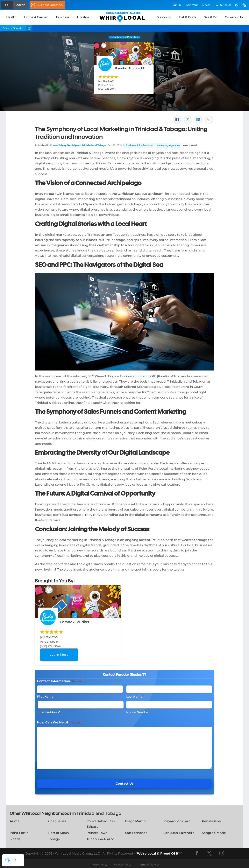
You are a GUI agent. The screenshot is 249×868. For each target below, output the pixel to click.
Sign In (176, 5)
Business (63, 17)
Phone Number (138, 710)
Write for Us (223, 5)
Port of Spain (59, 831)
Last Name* (135, 695)
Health (11, 17)
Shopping (164, 17)
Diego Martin (135, 819)
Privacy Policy (98, 863)
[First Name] (80, 687)
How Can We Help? (60, 721)
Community (234, 17)
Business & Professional (139, 143)
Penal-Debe (211, 819)
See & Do (211, 17)
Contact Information (60, 679)
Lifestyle (83, 17)
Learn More (59, 653)
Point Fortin (19, 831)
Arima (15, 819)
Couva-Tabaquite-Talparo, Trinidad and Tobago (78, 143)
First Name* (46, 695)
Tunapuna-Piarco (100, 837)
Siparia (15, 837)
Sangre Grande (214, 831)
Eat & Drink (188, 17)
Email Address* (49, 710)
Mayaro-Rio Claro (177, 819)
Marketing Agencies (168, 143)
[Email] (81, 703)
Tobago (54, 837)
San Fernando (136, 831)
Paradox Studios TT (130, 68)
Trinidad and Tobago (99, 811)
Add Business (198, 5)
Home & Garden (36, 17)
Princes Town (97, 831)
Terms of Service (149, 863)
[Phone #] (169, 703)
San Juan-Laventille (179, 831)
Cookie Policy (123, 863)
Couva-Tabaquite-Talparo (101, 822)
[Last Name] (169, 687)
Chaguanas (57, 819)
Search (19, 5)
